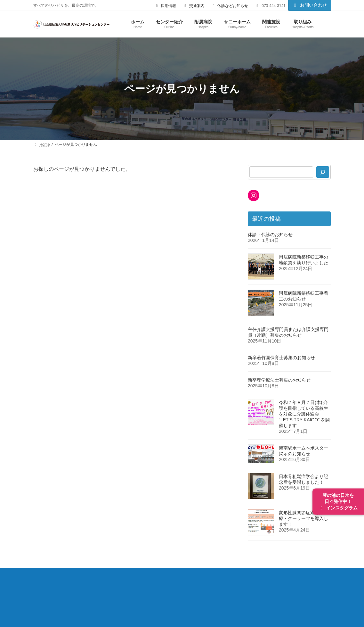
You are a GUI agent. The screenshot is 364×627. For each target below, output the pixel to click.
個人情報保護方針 (209, 593)
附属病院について (101, 580)
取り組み (82, 593)
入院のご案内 (199, 580)
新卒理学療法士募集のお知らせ (279, 380)
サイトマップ (256, 593)
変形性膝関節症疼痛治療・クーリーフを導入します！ (303, 518)
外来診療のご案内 (152, 580)
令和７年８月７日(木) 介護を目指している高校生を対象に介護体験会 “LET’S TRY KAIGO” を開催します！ (304, 414)
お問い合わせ (310, 5)
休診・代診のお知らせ (270, 235)
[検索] (323, 172)
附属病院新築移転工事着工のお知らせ (303, 296)
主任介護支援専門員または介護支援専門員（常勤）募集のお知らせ (288, 332)
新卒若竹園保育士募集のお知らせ (281, 358)
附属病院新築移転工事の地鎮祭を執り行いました (303, 260)
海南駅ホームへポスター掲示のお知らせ (303, 451)
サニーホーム (279, 580)
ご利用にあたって (158, 593)
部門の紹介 (239, 580)
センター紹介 (54, 580)
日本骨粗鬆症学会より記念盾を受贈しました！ (303, 479)
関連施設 (49, 593)
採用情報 (116, 593)
